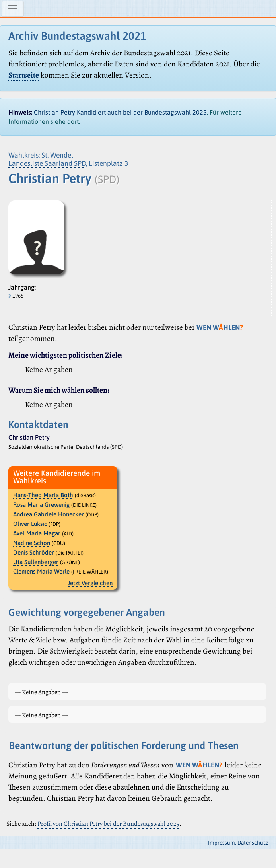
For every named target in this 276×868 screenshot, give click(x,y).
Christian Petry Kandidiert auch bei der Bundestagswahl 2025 (120, 112)
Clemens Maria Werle (41, 571)
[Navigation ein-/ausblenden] (13, 9)
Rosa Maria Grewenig (41, 505)
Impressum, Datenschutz (238, 843)
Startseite (24, 75)
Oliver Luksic (30, 524)
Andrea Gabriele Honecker (49, 514)
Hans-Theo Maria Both (43, 495)
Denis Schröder (34, 552)
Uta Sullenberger (36, 562)
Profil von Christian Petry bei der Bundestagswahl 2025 (108, 824)
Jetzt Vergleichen (90, 583)
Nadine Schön (32, 543)
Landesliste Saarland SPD (47, 163)
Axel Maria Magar (37, 533)
